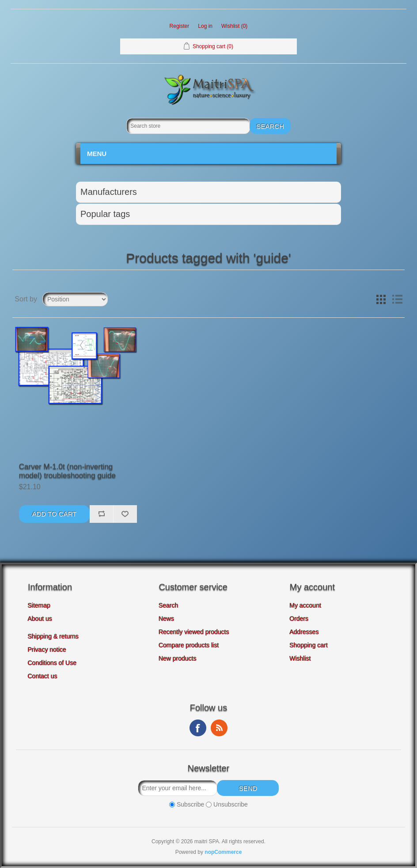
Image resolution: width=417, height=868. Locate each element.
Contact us (43, 676)
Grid (381, 299)
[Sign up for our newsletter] (178, 788)
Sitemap (39, 605)
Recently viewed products (194, 632)
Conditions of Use (52, 663)
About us (40, 619)
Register (180, 26)
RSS (219, 728)
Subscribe (190, 804)
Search (168, 605)
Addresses (304, 632)
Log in (205, 26)
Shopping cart (309, 645)
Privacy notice (47, 650)
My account (306, 605)
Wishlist (300, 659)
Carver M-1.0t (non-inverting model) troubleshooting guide (67, 471)
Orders (299, 619)
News (166, 619)
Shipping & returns (53, 636)
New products (178, 659)
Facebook (198, 728)
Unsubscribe (231, 804)
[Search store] (188, 126)
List (397, 299)
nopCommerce (223, 852)
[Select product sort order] (75, 299)
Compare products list (189, 645)
